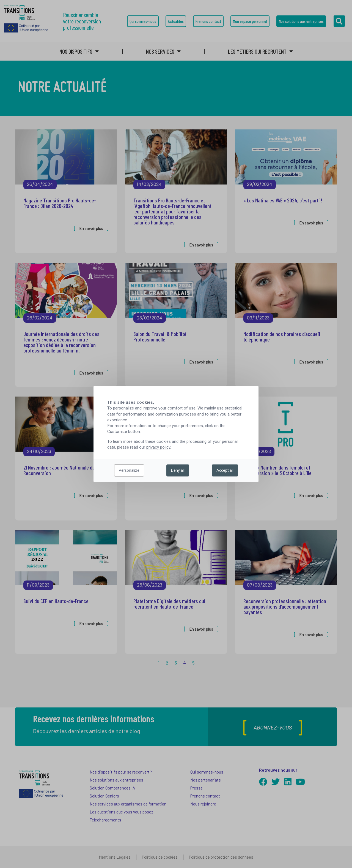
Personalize (129, 471)
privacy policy (158, 447)
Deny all (178, 471)
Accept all (225, 471)
